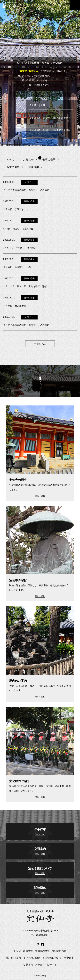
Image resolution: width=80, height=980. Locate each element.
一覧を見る (40, 344)
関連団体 (40, 965)
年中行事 (69, 958)
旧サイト (52, 965)
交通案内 (28, 965)
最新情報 (28, 951)
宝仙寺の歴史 (42, 951)
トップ (17, 951)
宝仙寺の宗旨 (59, 951)
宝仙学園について (52, 958)
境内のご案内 (14, 958)
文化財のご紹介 (32, 958)
